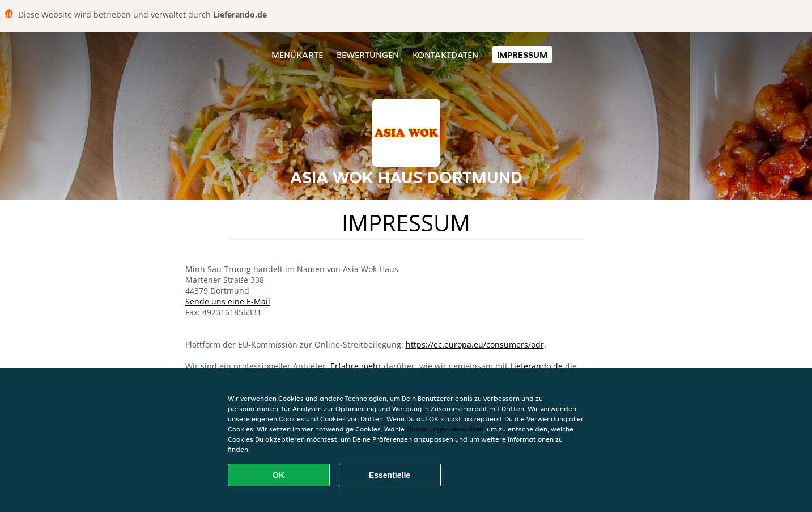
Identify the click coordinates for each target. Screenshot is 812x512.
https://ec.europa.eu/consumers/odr (475, 344)
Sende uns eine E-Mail (228, 301)
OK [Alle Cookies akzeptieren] (279, 475)
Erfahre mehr (356, 366)
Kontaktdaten (445, 55)
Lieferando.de (536, 366)
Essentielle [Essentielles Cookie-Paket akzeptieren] (390, 475)
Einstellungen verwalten (445, 429)
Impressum (522, 55)
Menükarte (297, 55)
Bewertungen (368, 55)
